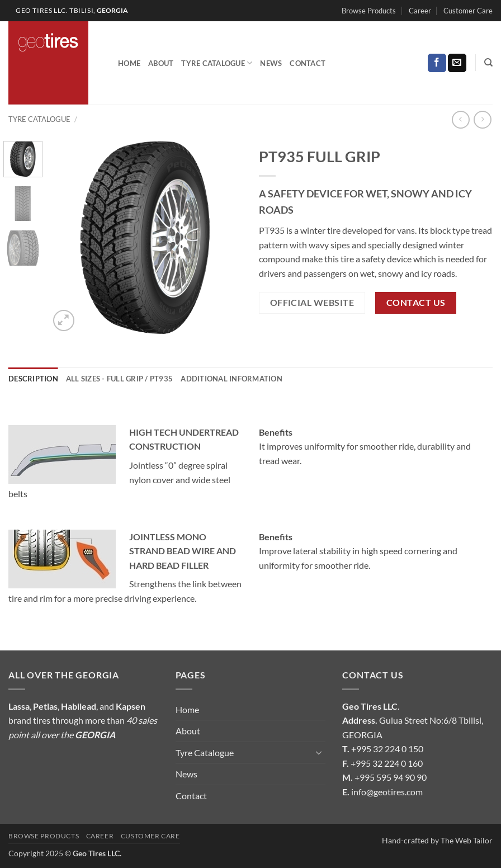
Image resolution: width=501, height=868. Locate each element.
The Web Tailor (467, 840)
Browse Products (369, 11)
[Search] (488, 63)
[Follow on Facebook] (437, 63)
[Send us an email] (457, 63)
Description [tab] (33, 379)
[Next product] (460, 119)
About (161, 63)
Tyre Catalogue (217, 63)
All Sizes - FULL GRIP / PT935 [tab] (119, 379)
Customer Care (468, 11)
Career (420, 11)
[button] (64, 321)
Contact (308, 63)
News (271, 63)
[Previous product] (482, 119)
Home (129, 63)
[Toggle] (319, 752)
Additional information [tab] (231, 379)
